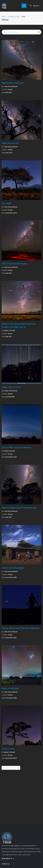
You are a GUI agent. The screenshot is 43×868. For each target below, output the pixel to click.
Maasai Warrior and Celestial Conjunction (21, 628)
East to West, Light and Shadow (16, 447)
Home (4, 17)
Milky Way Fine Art (10, 143)
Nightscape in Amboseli (13, 83)
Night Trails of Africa (11, 387)
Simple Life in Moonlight (13, 568)
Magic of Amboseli (10, 688)
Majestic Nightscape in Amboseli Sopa (19, 508)
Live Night (6, 203)
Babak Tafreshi (10, 330)
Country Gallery (14, 17)
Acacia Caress (8, 749)
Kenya (10, 89)
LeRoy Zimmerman (11, 391)
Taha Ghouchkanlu (11, 86)
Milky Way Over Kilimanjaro (14, 264)
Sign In (36, 6)
